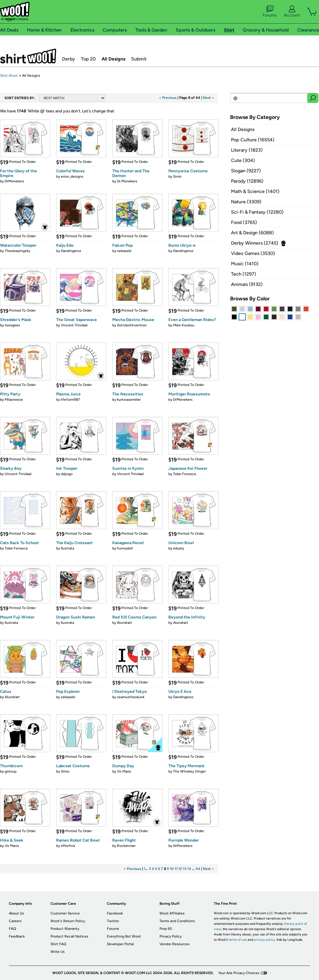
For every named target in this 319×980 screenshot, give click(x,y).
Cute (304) (243, 160)
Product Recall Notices (69, 936)
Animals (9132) (247, 284)
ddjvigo (67, 474)
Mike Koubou (184, 325)
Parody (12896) (247, 181)
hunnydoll (125, 548)
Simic (178, 176)
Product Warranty (65, 929)
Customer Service (65, 913)
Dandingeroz (71, 251)
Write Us (58, 952)
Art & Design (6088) (252, 233)
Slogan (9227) (246, 171)
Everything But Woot (124, 936)
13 (185, 869)
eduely (179, 548)
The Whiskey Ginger (189, 771)
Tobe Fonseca (184, 474)
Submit (139, 59)
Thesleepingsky (17, 251)
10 (172, 869)
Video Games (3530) (253, 253)
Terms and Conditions (177, 921)
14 (189, 869)
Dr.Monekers (127, 181)
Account (292, 12)
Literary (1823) (247, 150)
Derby (69, 59)
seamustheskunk (131, 697)
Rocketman (126, 846)
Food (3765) (244, 222)
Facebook (115, 913)
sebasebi (124, 251)
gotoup (11, 771)
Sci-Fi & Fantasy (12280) (257, 212)
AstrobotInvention (132, 325)
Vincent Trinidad (74, 325)
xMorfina (68, 846)
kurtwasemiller (129, 400)
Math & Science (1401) (255, 191)
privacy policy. (265, 940)
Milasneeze (14, 400)
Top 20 (88, 59)
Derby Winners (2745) (255, 243)
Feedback (17, 936)
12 (180, 869)
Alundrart (124, 623)
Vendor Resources (175, 944)
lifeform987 (70, 400)
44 (198, 869)
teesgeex (12, 325)
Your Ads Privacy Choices (239, 973)
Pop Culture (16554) (253, 140)
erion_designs (72, 176)
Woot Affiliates (172, 913)
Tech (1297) (244, 274)
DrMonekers (14, 181)
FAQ (12, 929)
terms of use (238, 940)
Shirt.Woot (28, 56)
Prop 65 (166, 929)
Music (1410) (245, 264)
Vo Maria (124, 771)
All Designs (113, 59)
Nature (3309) (246, 202)
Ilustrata (67, 548)
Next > (209, 98)
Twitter (113, 921)
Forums (270, 12)
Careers (15, 921)
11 (176, 869)
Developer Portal (120, 944)
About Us (16, 913)
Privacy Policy (171, 936)
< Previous (168, 98)
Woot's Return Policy (68, 921)
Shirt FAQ (58, 944)
